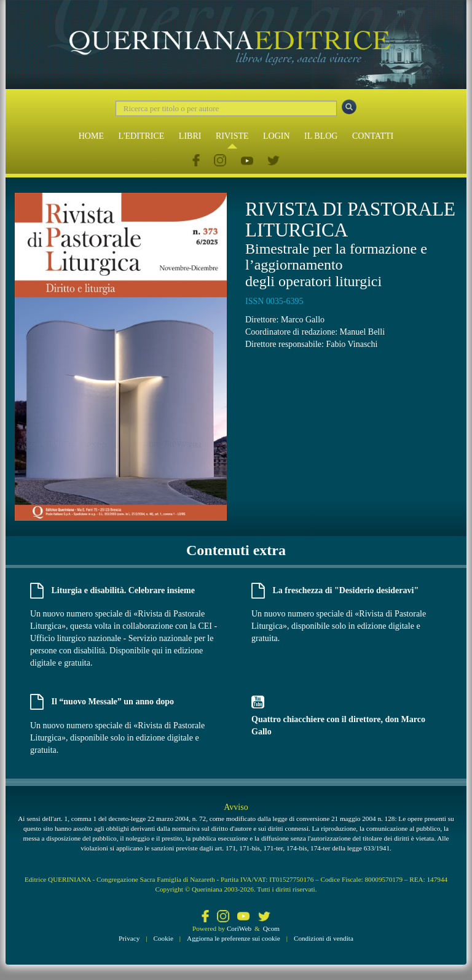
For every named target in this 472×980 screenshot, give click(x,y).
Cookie (163, 938)
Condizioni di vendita (324, 938)
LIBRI (190, 136)
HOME (91, 136)
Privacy (129, 938)
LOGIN (277, 136)
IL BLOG (321, 136)
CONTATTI (373, 136)
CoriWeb (239, 928)
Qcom (271, 928)
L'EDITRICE (141, 136)
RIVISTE (232, 136)
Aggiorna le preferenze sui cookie (234, 938)
